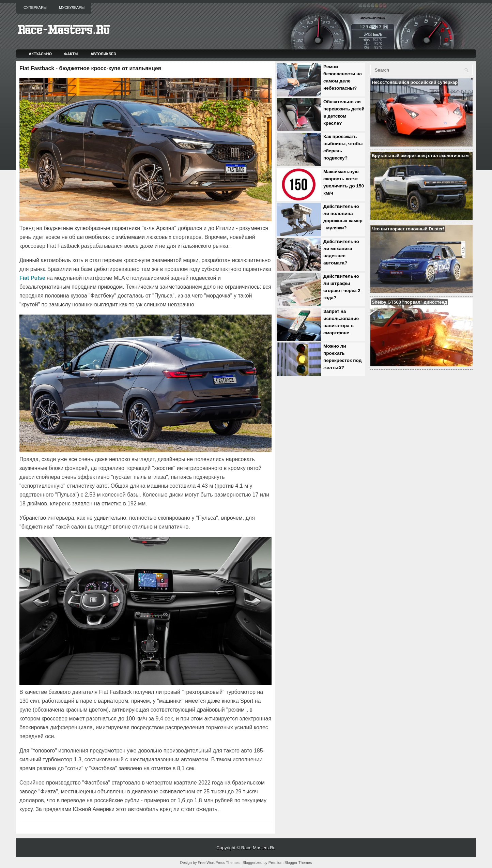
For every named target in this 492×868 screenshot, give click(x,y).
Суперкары (35, 7)
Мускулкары (72, 7)
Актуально (40, 54)
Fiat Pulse (32, 278)
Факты (71, 54)
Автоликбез (103, 54)
